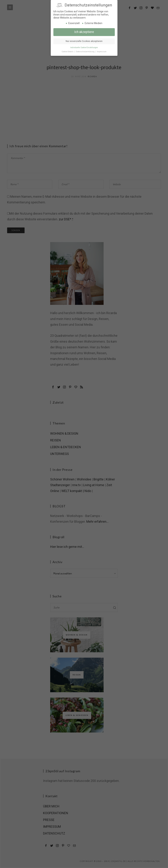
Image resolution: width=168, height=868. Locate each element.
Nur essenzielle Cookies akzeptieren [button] (84, 40)
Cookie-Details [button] (68, 51)
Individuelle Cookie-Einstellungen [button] (84, 47)
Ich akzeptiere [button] (84, 31)
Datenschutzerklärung (85, 51)
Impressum (102, 51)
